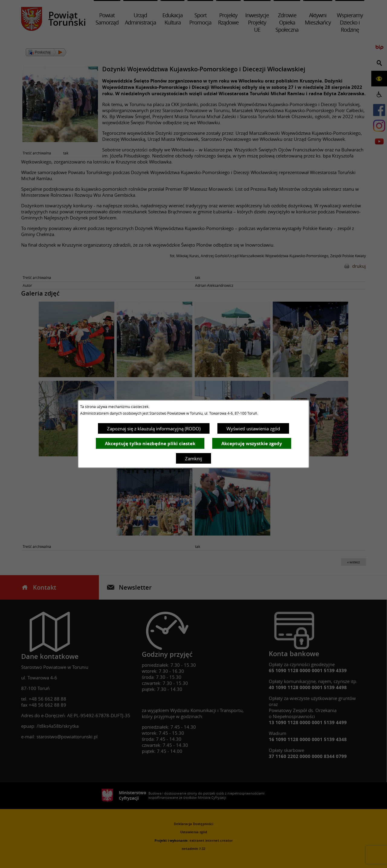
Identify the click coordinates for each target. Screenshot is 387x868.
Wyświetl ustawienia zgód (253, 429)
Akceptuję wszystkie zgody (252, 444)
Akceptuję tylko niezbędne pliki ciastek (150, 444)
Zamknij (193, 458)
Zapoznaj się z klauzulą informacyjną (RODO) (154, 429)
